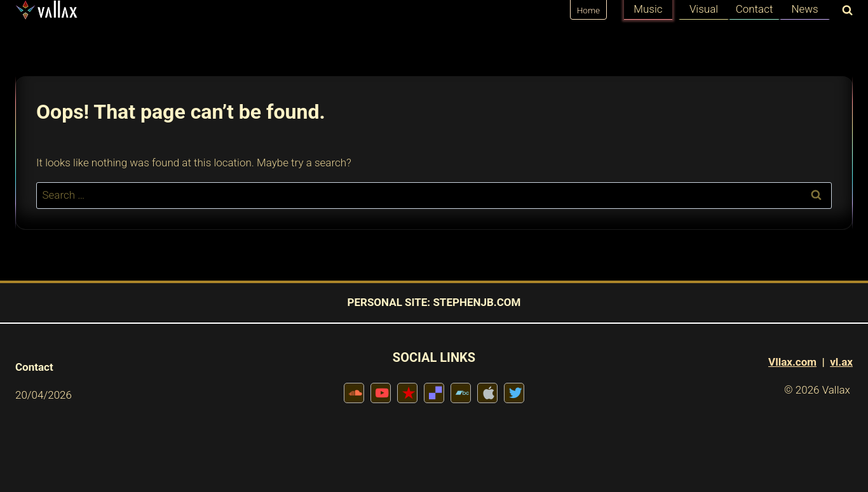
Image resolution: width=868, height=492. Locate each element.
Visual (704, 9)
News (804, 9)
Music (648, 9)
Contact (755, 9)
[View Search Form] (844, 11)
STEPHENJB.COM (477, 302)
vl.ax (841, 362)
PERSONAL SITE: (389, 302)
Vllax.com (792, 362)
